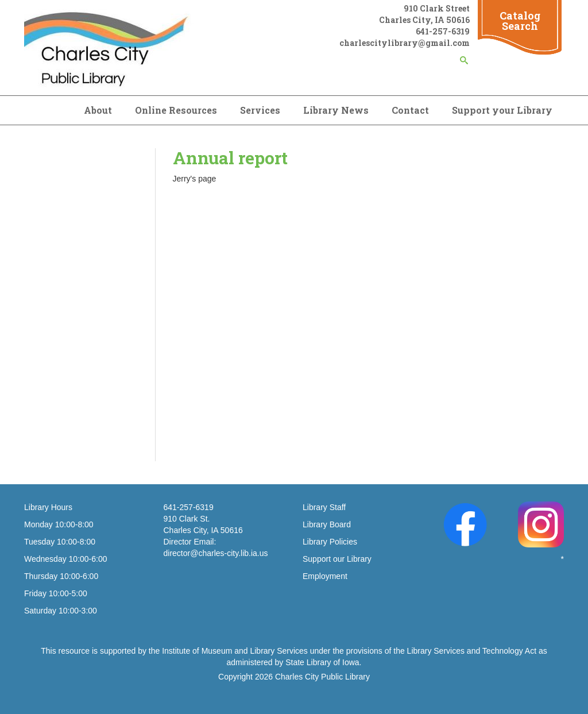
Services (260, 110)
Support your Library (502, 110)
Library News (336, 110)
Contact (410, 110)
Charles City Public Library (322, 677)
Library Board (327, 524)
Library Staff (324, 507)
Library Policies (330, 542)
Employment (325, 576)
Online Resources (176, 110)
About (98, 110)
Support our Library (337, 559)
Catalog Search (520, 21)
